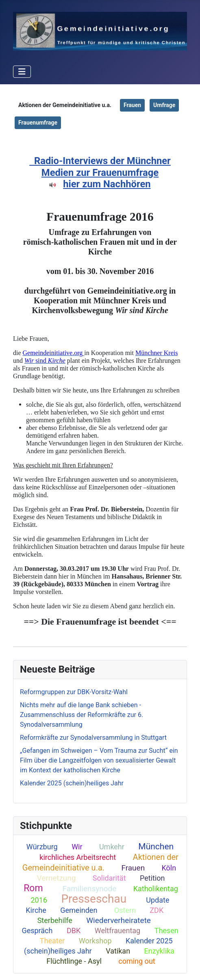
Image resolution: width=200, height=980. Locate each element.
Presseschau (94, 899)
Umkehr (112, 847)
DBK (74, 931)
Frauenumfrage (38, 123)
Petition (152, 878)
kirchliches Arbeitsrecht (78, 857)
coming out (137, 961)
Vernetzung (56, 878)
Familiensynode (90, 889)
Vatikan (118, 951)
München (156, 846)
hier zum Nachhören (107, 184)
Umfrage (164, 105)
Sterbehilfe (55, 920)
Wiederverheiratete (118, 920)
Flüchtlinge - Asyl (74, 961)
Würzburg (42, 847)
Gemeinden (79, 910)
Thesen (166, 931)
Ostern (125, 910)
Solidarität (109, 878)
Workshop (95, 941)
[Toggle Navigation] (22, 72)
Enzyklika (159, 951)
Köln (169, 868)
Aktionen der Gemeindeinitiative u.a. (100, 862)
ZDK (157, 910)
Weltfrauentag (118, 931)
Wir (77, 847)
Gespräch (37, 931)
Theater (52, 941)
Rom (33, 888)
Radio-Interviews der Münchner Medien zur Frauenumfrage (102, 167)
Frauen (133, 868)
